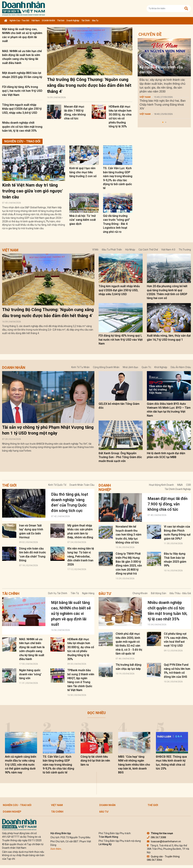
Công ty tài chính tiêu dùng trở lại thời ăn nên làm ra (95, 761)
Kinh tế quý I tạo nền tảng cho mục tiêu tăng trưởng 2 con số (83, 172)
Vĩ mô (95, 250)
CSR (188, 485)
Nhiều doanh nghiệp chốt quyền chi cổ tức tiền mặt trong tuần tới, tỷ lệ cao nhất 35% (22, 127)
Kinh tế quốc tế (57, 485)
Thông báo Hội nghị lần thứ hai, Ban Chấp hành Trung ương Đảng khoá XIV (163, 105)
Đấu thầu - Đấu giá (180, 593)
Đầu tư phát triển (112, 250)
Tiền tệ (75, 593)
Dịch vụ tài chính (58, 593)
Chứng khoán (140, 593)
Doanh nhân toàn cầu (82, 485)
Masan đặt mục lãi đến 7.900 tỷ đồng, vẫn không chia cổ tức (168, 504)
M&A (180, 485)
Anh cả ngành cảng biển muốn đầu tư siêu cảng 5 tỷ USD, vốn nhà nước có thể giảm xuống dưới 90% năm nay (21, 765)
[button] (163, 122)
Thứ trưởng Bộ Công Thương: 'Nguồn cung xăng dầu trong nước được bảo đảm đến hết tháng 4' (89, 85)
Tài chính (86, 21)
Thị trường (185, 250)
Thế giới (61, 21)
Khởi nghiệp (161, 367)
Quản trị (146, 367)
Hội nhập (130, 250)
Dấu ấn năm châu (181, 367)
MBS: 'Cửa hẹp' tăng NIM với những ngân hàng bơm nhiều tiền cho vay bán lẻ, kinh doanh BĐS (134, 765)
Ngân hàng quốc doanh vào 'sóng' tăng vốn (30, 674)
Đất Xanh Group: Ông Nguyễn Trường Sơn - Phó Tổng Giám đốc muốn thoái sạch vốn (120, 457)
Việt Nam (35, 21)
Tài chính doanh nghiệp (178, 489)
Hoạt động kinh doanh (161, 485)
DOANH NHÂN (48, 21)
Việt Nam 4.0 (168, 250)
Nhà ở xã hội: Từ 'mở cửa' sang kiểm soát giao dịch (83, 220)
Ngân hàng (88, 593)
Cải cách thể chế (148, 250)
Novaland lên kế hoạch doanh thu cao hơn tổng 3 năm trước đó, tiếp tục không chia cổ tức (129, 535)
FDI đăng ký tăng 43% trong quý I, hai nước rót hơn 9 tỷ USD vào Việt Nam (22, 91)
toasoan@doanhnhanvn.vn (164, 841)
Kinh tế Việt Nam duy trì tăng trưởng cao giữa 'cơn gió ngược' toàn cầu (32, 191)
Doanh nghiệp (73, 21)
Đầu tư (95, 21)
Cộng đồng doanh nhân (106, 367)
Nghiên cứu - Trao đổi (19, 21)
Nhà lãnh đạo (130, 367)
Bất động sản (159, 593)
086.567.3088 (156, 837)
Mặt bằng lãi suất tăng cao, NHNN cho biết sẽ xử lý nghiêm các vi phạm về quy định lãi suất (71, 613)
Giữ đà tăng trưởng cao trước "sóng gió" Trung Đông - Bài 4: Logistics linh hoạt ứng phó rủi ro (116, 224)
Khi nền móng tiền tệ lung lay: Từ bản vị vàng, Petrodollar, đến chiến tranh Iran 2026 (81, 556)
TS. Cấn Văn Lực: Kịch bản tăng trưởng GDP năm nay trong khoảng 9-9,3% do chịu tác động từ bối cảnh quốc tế (58, 765)
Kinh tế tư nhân (80, 367)
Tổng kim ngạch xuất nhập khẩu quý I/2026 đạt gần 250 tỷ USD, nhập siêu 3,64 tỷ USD (22, 109)
